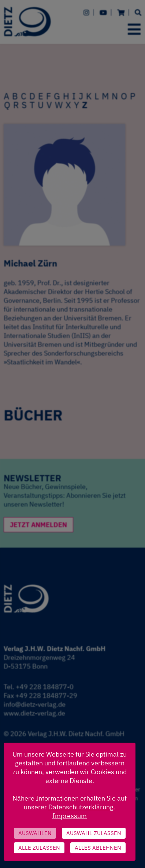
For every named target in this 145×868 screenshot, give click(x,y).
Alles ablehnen (98, 848)
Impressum (70, 816)
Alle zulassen (39, 848)
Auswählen (35, 833)
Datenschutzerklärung (81, 807)
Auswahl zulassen (94, 833)
